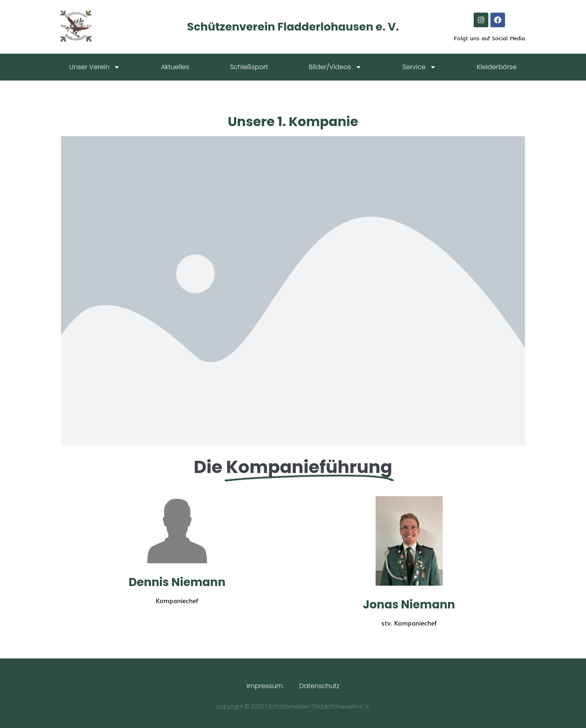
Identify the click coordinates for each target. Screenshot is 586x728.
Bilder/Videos (335, 67)
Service (419, 67)
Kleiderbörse (497, 67)
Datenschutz (319, 686)
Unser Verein (95, 67)
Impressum (265, 686)
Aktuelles (175, 67)
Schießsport (249, 67)
